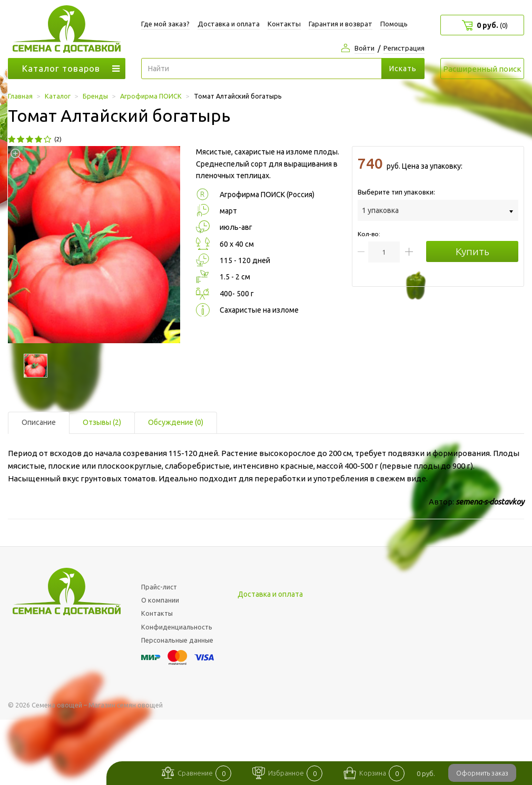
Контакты (284, 24)
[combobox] (438, 210)
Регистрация (404, 48)
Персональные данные (177, 640)
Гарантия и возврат (341, 24)
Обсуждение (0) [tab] (176, 422)
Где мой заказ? (165, 24)
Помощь (394, 24)
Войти (364, 48)
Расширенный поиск (482, 69)
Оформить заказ (482, 773)
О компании (160, 600)
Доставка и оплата (229, 24)
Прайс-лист (159, 587)
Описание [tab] (39, 422)
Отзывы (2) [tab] (102, 422)
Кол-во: (369, 234)
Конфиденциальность (177, 627)
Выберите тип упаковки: (396, 192)
